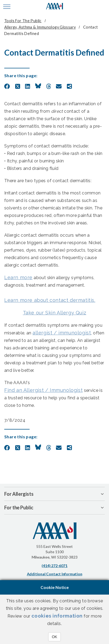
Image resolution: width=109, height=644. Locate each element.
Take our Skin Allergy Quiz (55, 313)
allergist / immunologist (62, 333)
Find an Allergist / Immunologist (43, 390)
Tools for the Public (23, 21)
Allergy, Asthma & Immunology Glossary (40, 27)
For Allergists (19, 494)
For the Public (19, 508)
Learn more (18, 277)
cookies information (57, 616)
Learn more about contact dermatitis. (50, 300)
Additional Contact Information (55, 574)
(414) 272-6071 (54, 566)
